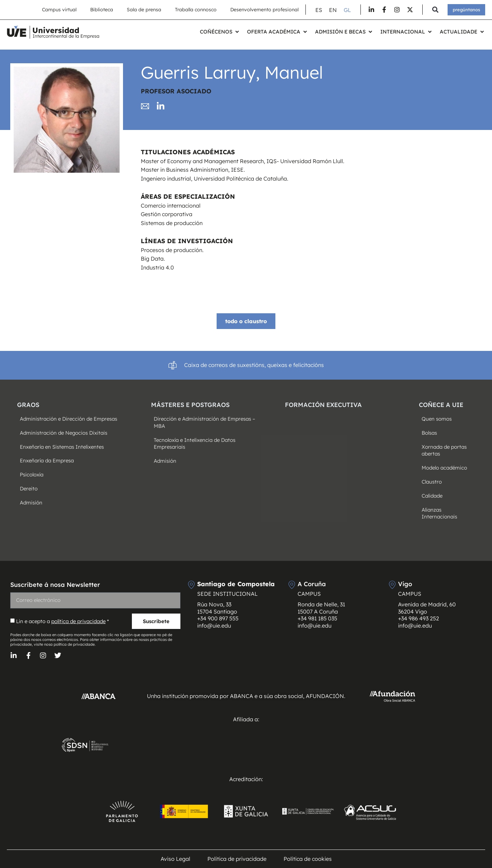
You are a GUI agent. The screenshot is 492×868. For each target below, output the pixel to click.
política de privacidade (78, 621)
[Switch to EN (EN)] (333, 10)
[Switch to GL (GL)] (347, 10)
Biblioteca (102, 10)
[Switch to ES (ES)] (319, 10)
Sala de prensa (144, 10)
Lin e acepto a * (63, 621)
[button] (435, 10)
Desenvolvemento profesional (264, 10)
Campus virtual (59, 10)
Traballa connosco (196, 10)
